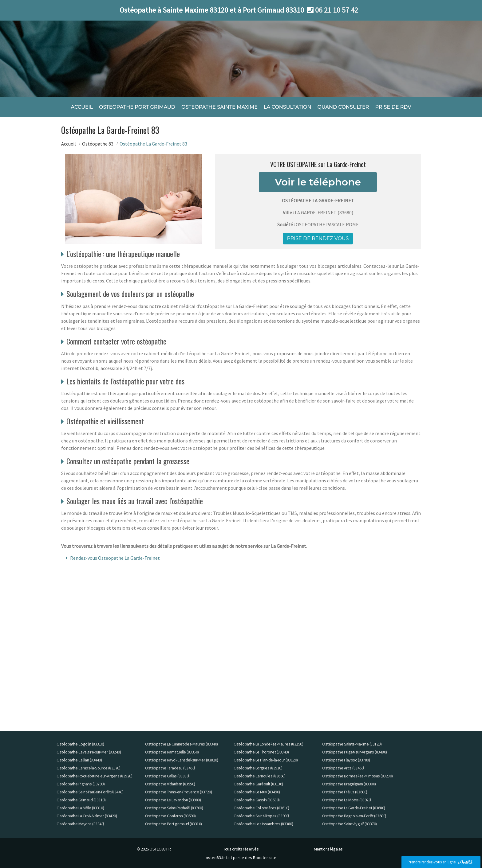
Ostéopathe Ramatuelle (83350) (172, 752)
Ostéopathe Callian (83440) (79, 760)
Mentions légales (328, 849)
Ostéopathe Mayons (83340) (81, 824)
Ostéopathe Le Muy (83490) (257, 792)
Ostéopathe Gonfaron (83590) (170, 816)
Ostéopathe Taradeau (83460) (170, 768)
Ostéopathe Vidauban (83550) (170, 784)
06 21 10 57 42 (337, 10)
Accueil (69, 143)
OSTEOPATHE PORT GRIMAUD (137, 107)
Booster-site (265, 858)
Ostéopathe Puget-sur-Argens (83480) (355, 752)
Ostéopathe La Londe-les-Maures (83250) (268, 744)
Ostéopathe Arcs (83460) (343, 768)
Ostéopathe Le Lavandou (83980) (173, 800)
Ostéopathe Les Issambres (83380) (263, 824)
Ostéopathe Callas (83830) (167, 776)
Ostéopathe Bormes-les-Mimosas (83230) (358, 776)
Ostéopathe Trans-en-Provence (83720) (178, 792)
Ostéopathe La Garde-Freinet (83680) (354, 808)
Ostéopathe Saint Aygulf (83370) (350, 824)
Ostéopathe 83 (98, 143)
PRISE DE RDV (393, 107)
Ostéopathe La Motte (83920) (347, 800)
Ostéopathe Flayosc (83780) (346, 760)
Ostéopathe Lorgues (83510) (258, 768)
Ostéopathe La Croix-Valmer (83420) (87, 816)
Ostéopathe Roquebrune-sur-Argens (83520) (94, 776)
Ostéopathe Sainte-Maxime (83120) (352, 744)
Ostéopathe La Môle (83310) (80, 808)
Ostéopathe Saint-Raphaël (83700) (174, 808)
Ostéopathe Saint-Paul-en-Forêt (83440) (90, 792)
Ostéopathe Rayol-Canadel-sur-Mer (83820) (182, 760)
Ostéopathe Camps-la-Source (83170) (88, 768)
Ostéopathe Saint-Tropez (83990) (262, 816)
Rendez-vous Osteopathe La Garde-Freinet (115, 558)
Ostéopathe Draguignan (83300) (349, 784)
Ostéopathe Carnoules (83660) (259, 776)
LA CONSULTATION (287, 107)
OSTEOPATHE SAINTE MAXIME (219, 107)
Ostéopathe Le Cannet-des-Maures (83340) (182, 744)
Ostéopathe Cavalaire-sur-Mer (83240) (89, 752)
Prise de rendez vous (318, 238)
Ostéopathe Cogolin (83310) (80, 744)
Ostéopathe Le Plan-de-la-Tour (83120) (266, 760)
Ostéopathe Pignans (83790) (81, 784)
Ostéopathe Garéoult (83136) (258, 784)
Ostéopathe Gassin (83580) (257, 800)
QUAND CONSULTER (343, 107)
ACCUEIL (82, 107)
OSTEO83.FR (160, 849)
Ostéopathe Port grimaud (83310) (174, 824)
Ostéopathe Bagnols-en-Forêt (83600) (354, 816)
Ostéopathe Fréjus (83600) (345, 792)
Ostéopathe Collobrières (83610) (261, 808)
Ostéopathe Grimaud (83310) (81, 800)
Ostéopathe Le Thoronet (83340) (261, 752)
